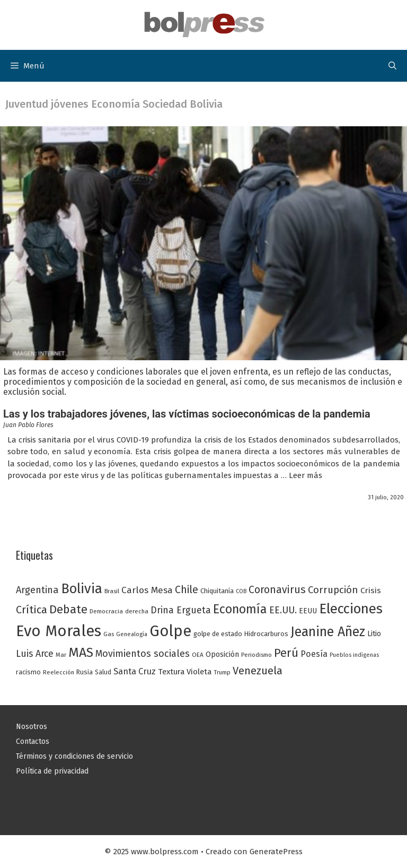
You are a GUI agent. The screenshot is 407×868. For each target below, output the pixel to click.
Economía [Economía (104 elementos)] (240, 609)
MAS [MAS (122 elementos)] (81, 653)
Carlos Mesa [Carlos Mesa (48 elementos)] (147, 590)
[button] (392, 66)
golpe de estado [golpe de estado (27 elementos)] (218, 634)
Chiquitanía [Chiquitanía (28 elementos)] (217, 591)
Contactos (33, 741)
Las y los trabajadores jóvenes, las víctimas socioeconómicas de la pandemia (187, 414)
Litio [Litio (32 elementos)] (374, 634)
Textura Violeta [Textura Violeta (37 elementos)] (185, 672)
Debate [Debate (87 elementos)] (68, 610)
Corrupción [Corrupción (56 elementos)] (333, 590)
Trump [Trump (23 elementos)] (222, 672)
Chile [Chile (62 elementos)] (187, 590)
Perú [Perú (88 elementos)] (286, 653)
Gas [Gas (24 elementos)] (109, 634)
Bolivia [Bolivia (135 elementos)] (82, 589)
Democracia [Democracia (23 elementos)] (106, 611)
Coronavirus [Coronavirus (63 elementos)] (277, 590)
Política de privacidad (52, 771)
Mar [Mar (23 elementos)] (61, 655)
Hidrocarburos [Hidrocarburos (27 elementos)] (266, 634)
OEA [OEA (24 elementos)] (198, 655)
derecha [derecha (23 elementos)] (137, 611)
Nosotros (32, 727)
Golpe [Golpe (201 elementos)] (170, 631)
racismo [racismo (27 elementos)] (28, 672)
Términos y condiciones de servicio (74, 756)
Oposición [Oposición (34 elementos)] (222, 654)
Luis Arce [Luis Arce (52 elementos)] (35, 654)
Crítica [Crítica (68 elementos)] (32, 610)
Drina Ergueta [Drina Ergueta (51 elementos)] (181, 610)
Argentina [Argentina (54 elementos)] (37, 590)
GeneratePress (276, 852)
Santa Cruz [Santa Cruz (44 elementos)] (135, 671)
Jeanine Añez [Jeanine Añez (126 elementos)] (328, 632)
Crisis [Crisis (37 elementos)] (371, 591)
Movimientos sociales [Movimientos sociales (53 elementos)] (143, 654)
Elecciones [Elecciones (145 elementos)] (351, 609)
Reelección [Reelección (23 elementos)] (59, 672)
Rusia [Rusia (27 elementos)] (85, 672)
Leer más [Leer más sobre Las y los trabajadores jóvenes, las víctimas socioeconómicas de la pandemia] (306, 475)
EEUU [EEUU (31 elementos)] (308, 611)
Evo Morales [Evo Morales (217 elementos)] (59, 631)
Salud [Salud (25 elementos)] (103, 672)
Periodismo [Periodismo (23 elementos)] (256, 655)
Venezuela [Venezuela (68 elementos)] (258, 671)
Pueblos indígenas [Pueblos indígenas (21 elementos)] (354, 655)
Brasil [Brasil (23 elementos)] (112, 591)
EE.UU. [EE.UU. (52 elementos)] (283, 610)
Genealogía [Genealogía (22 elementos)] (132, 634)
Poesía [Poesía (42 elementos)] (314, 654)
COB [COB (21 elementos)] (241, 591)
